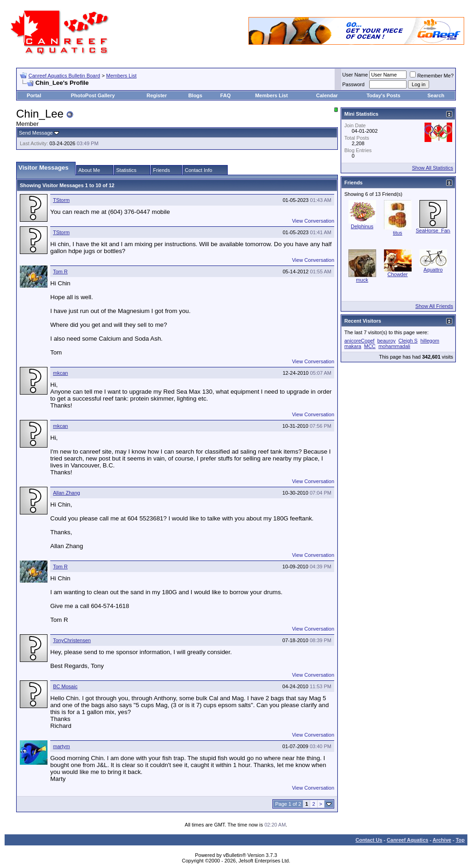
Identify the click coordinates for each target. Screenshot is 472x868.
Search (436, 95)
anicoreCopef (359, 341)
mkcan (60, 373)
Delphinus (362, 226)
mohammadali (394, 346)
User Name (355, 75)
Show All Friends (434, 306)
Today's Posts (383, 95)
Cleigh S (408, 341)
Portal (34, 95)
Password (354, 84)
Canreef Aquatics (407, 840)
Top (460, 840)
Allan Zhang (67, 493)
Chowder (397, 274)
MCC (370, 346)
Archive (442, 840)
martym (62, 746)
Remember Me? (432, 76)
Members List (121, 76)
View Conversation (313, 221)
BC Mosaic (65, 686)
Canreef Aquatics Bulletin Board (64, 76)
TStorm (61, 200)
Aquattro (433, 270)
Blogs (195, 95)
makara (353, 346)
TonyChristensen (72, 640)
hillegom (430, 341)
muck (362, 280)
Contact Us (369, 840)
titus (397, 233)
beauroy (387, 341)
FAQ (226, 95)
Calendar (327, 95)
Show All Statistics (433, 168)
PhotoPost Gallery (93, 95)
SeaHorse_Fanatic (437, 230)
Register (157, 95)
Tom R (60, 272)
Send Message (36, 133)
